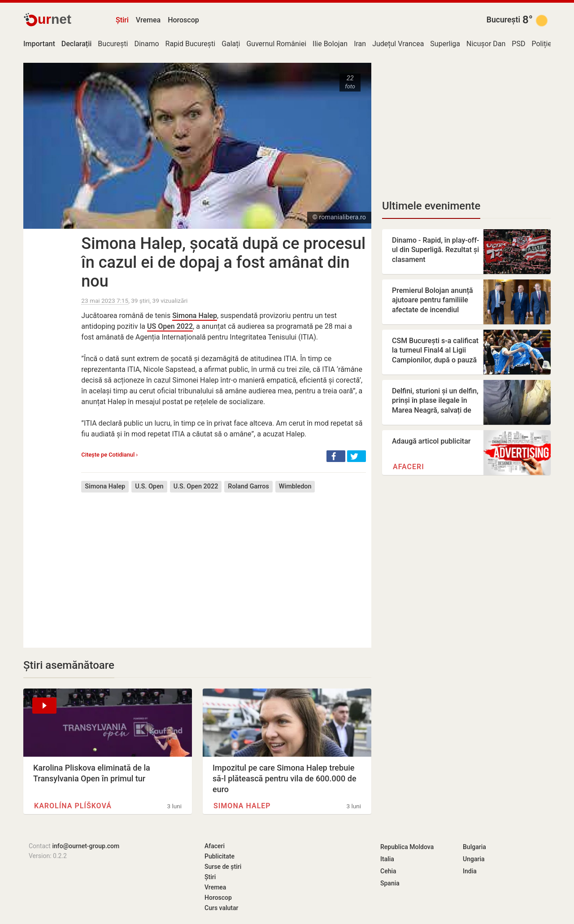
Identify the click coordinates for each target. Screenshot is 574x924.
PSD (518, 44)
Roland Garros (248, 486)
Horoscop (183, 20)
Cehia (388, 871)
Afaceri (409, 467)
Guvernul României (276, 44)
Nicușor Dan (486, 44)
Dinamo (146, 44)
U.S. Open (149, 486)
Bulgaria (474, 847)
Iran (360, 44)
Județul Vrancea (398, 44)
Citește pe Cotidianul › (109, 455)
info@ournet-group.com (86, 846)
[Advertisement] (224, 563)
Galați (231, 44)
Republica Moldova (407, 847)
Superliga (445, 44)
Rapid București (191, 44)
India (470, 871)
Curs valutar (221, 908)
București (503, 20)
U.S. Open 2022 (196, 486)
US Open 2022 (170, 326)
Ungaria (474, 859)
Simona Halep (195, 316)
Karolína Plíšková (73, 806)
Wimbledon (295, 486)
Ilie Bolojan (330, 44)
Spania (390, 883)
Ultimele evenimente (431, 206)
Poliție (541, 44)
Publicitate (220, 856)
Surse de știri (223, 867)
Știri (122, 20)
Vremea (148, 20)
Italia (387, 859)
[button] (336, 456)
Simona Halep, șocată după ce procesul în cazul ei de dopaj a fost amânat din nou (223, 262)
